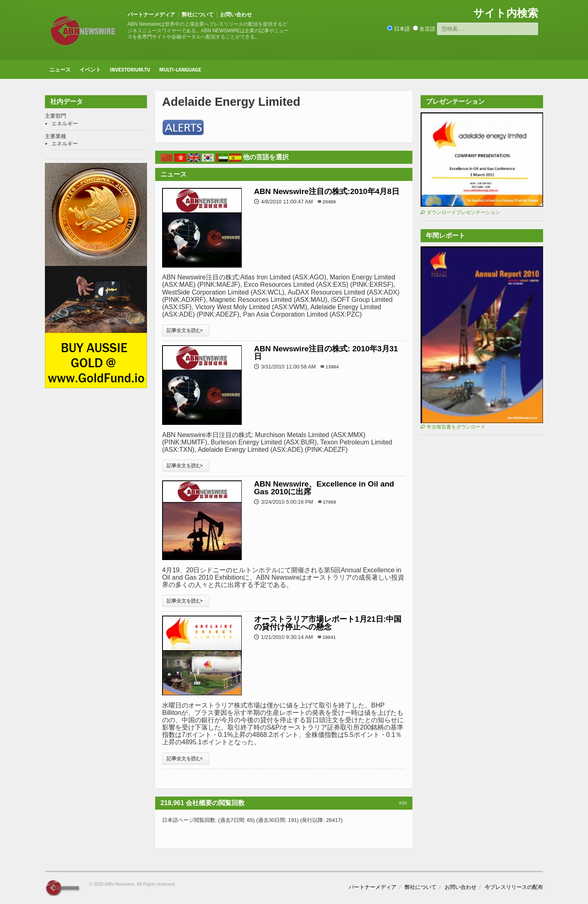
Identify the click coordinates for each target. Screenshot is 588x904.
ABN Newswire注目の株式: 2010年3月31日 (326, 352)
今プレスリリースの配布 (514, 887)
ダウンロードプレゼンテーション (460, 212)
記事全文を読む (186, 330)
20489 (329, 202)
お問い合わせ (236, 15)
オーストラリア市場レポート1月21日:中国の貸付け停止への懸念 (328, 623)
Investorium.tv (130, 69)
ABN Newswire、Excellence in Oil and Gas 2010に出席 (324, 488)
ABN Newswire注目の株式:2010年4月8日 (327, 191)
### (403, 803)
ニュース (60, 69)
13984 (332, 367)
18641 (329, 637)
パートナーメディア (151, 15)
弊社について (198, 15)
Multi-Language (180, 69)
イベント (90, 69)
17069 (330, 502)
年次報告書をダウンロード (453, 427)
